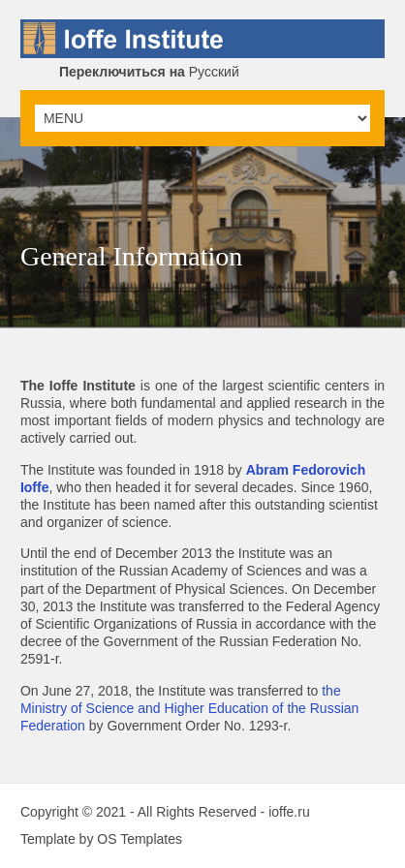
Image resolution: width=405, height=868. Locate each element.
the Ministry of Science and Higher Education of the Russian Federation (189, 708)
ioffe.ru (289, 812)
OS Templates (140, 839)
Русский (149, 72)
